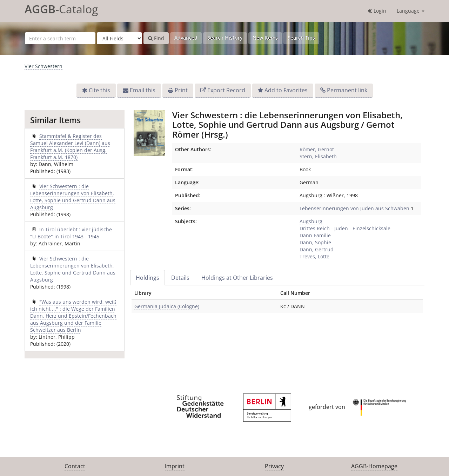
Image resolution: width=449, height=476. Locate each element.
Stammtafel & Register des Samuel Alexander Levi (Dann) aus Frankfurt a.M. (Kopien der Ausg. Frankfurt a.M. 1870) (70, 147)
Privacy (274, 466)
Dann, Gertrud (317, 249)
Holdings (148, 278)
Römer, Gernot (317, 149)
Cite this (99, 90)
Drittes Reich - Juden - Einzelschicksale (345, 228)
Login (377, 11)
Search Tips (301, 38)
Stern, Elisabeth (318, 156)
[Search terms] (60, 38)
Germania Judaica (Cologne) (167, 306)
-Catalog (61, 9)
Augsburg (311, 221)
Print (181, 90)
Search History (225, 38)
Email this (143, 90)
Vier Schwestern (43, 66)
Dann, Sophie (315, 242)
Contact (75, 466)
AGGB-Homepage (374, 466)
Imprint (175, 466)
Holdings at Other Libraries (237, 278)
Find (156, 38)
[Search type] (119, 38)
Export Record (226, 90)
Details (180, 278)
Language (411, 11)
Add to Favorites (286, 90)
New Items (265, 38)
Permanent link (347, 90)
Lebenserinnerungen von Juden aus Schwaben (354, 208)
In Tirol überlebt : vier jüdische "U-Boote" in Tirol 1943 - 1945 (71, 233)
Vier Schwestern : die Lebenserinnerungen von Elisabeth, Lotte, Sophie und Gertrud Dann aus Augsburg (73, 197)
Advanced (186, 38)
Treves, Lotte (314, 256)
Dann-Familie (315, 235)
